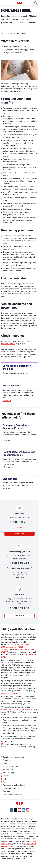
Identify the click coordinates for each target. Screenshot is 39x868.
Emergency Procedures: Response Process (16, 427)
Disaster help (10, 479)
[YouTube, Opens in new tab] (20, 810)
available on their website (11, 693)
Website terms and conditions (14, 785)
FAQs (5, 779)
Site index (6, 791)
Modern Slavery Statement (13, 794)
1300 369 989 (19, 608)
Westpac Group (8, 773)
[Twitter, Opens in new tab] (16, 810)
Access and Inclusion (11, 766)
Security (6, 776)
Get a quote (19, 534)
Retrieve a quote (19, 527)
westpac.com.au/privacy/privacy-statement (17, 709)
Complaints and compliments (14, 757)
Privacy (6, 782)
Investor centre (8, 770)
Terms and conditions (11, 788)
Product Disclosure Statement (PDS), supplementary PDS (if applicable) (15, 647)
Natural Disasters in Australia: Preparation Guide (19, 453)
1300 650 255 (19, 522)
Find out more (9, 440)
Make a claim (19, 616)
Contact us (7, 760)
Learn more (7, 401)
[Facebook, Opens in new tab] (12, 810)
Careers (6, 763)
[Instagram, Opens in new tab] (27, 811)
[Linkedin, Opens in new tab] (24, 810)
